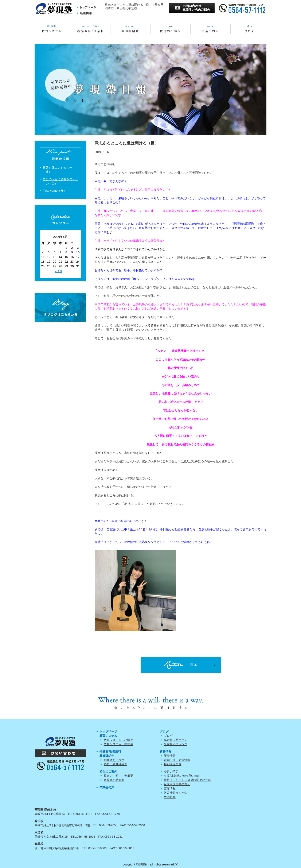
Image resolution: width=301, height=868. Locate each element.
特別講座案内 (173, 764)
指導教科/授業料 (110, 752)
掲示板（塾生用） (176, 740)
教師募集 (170, 797)
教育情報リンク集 (176, 793)
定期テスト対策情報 (177, 760)
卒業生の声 (107, 787)
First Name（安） (55, 191)
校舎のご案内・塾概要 (118, 776)
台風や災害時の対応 (177, 784)
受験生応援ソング (176, 744)
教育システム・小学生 (118, 740)
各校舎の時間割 (114, 780)
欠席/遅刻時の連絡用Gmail (181, 776)
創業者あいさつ (114, 760)
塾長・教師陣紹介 (116, 764)
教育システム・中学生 (118, 744)
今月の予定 (171, 772)
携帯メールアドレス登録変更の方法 (187, 780)
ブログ (168, 736)
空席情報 (170, 788)
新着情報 (170, 756)
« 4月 (59, 271)
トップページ (108, 732)
